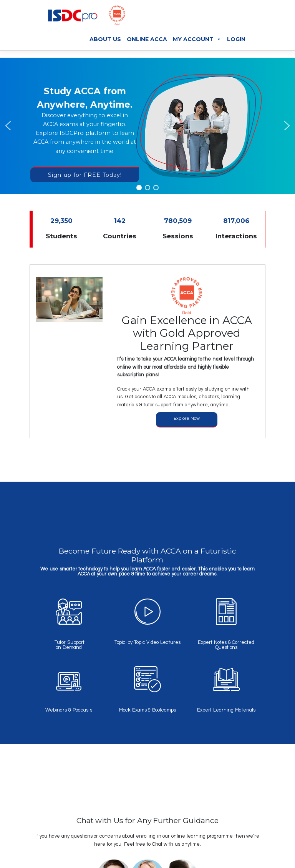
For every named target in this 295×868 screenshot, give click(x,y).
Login (236, 39)
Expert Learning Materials (226, 710)
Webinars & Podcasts (69, 710)
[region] (147, 126)
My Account (197, 39)
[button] (8, 126)
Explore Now (187, 418)
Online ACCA (147, 39)
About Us (105, 39)
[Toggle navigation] (247, 17)
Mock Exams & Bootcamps (147, 710)
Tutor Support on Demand (69, 645)
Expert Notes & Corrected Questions (226, 645)
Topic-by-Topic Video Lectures (148, 643)
